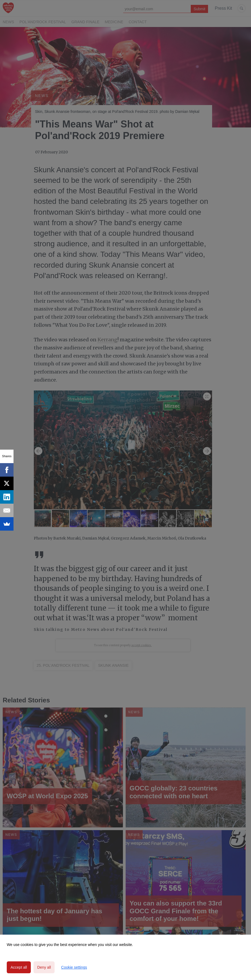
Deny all (44, 967)
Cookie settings (74, 967)
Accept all (19, 967)
